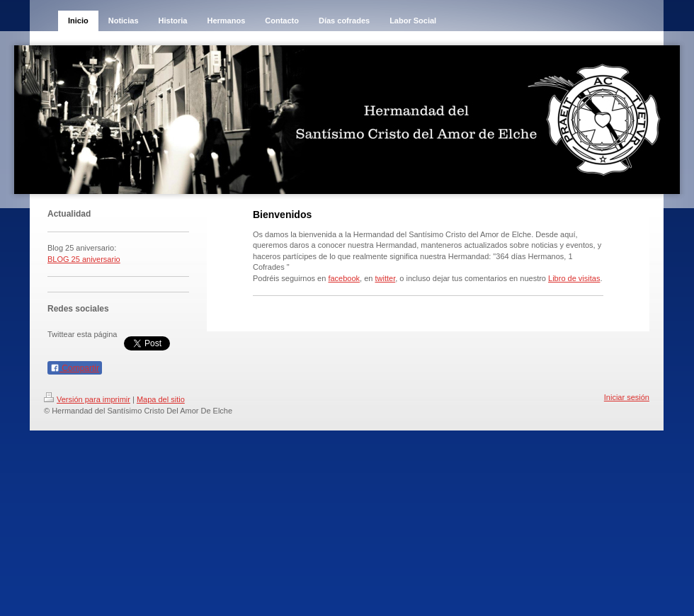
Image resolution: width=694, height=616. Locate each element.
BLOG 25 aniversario (84, 259)
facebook (344, 278)
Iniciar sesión (627, 397)
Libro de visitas (574, 278)
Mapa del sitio (161, 399)
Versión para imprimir (87, 399)
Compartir (75, 368)
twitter (385, 278)
